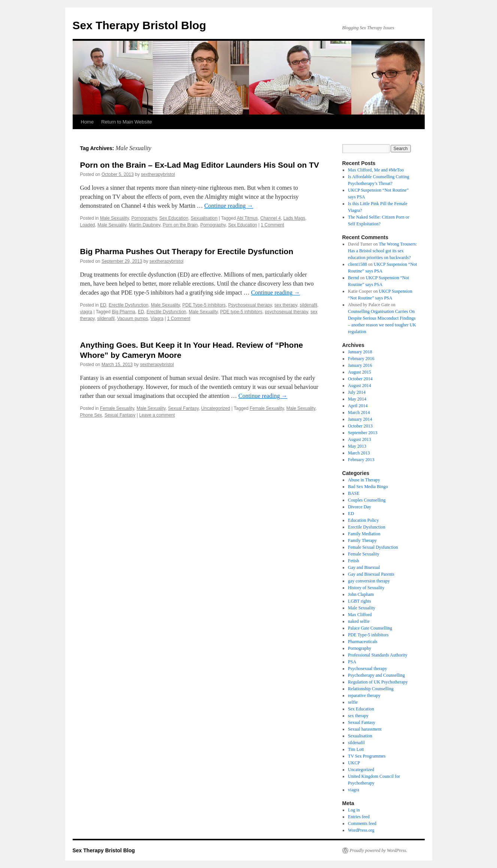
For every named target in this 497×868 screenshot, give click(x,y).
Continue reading (229, 206)
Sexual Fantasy (184, 408)
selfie (353, 702)
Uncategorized (216, 408)
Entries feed (359, 817)
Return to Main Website (127, 122)
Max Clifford (360, 615)
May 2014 (357, 399)
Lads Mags (294, 218)
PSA (352, 662)
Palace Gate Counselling (370, 628)
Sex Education (174, 218)
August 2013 (360, 439)
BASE (354, 493)
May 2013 (357, 446)
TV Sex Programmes (367, 756)
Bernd (353, 278)
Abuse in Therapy (364, 480)
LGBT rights (359, 601)
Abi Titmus (247, 218)
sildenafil (308, 305)
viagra (86, 312)
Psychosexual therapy (250, 305)
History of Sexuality (366, 588)
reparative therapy (364, 695)
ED (103, 305)
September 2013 (363, 433)
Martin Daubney (145, 225)
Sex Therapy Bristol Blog (140, 25)
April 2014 (358, 406)
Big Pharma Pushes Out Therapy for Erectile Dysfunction (187, 251)
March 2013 (359, 453)
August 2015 (360, 372)
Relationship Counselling (371, 689)
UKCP (354, 763)
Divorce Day (360, 507)
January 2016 (360, 365)
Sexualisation (204, 218)
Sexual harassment (365, 729)
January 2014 (360, 419)
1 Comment (272, 225)
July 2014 (357, 392)
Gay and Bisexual (364, 567)
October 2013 (360, 426)
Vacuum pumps (133, 319)
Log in (354, 810)
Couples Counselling (367, 500)
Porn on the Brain (180, 225)
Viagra (157, 319)
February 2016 (361, 359)
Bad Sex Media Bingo (368, 487)
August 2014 (360, 386)
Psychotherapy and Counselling (376, 675)
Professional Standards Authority (378, 655)
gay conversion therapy (369, 581)
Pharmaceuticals (363, 642)
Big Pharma (124, 312)
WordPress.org (361, 830)
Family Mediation (364, 534)
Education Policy (363, 520)
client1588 (357, 264)
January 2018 (360, 352)
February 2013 (361, 460)
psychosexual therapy (286, 312)
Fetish (353, 561)
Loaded (88, 225)
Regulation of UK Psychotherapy (378, 682)
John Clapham (361, 594)
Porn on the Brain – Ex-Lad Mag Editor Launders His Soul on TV (200, 165)
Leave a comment (157, 415)
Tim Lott (356, 749)
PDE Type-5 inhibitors (204, 305)
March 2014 (359, 412)
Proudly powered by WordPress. (379, 850)
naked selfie (359, 621)
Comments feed (362, 823)
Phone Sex (91, 415)
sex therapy (286, 305)
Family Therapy (362, 540)
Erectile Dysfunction (128, 305)
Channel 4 (271, 218)
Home (87, 122)
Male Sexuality (114, 218)
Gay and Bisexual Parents (371, 574)
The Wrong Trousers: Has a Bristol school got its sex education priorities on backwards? (382, 251)
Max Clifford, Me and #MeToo (376, 170)
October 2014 (360, 379)
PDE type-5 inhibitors (241, 312)
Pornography (144, 218)
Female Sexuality (117, 408)
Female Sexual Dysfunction (373, 547)
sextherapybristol (158, 174)
